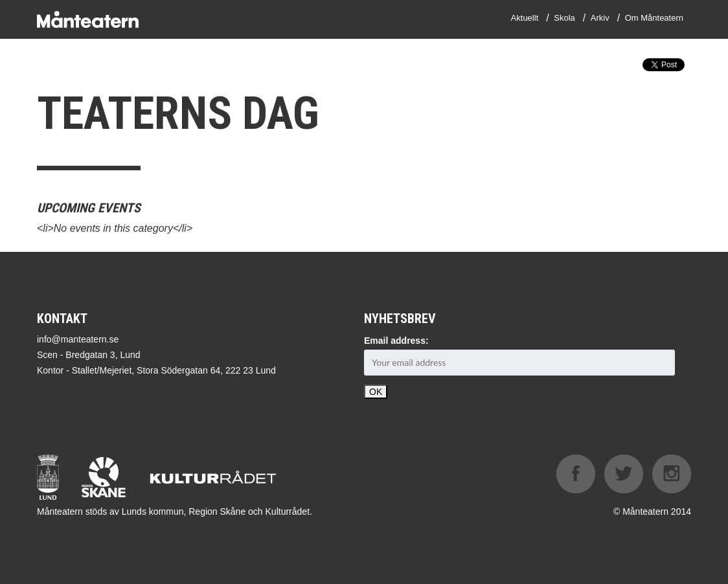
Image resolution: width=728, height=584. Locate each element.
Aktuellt (525, 18)
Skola (564, 18)
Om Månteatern (654, 18)
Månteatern (88, 19)
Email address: (396, 341)
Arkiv (600, 18)
